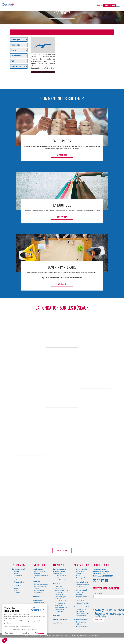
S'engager (62, 284)
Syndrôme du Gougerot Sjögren (61, 596)
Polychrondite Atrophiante (59, 611)
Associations (57, 623)
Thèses (37, 588)
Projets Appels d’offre (41, 584)
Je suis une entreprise (81, 590)
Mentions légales (94, 635)
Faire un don (62, 155)
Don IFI (78, 576)
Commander (62, 217)
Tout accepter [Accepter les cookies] (40, 633)
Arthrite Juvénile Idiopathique (60, 604)
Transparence (80, 611)
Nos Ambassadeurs (82, 626)
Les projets (36, 582)
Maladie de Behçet (61, 607)
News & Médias (17, 586)
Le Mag (16, 591)
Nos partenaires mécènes (81, 623)
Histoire (16, 572)
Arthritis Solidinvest (82, 582)
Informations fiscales (82, 614)
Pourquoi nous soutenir (82, 607)
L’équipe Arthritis (19, 582)
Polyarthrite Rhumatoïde (59, 587)
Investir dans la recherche (80, 594)
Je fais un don (110, 5)
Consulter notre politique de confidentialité (17, 626)
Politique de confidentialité (79, 635)
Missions (16, 574)
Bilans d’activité (81, 616)
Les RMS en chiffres (61, 580)
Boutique (79, 574)
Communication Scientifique (39, 592)
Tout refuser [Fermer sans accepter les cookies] (10, 633)
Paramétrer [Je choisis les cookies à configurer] (25, 633)
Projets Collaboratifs (41, 586)
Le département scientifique (39, 604)
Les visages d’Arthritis (17, 579)
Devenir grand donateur (80, 579)
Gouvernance (18, 576)
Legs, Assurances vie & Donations (82, 585)
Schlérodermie (60, 599)
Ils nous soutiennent (81, 620)
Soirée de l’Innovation (82, 603)
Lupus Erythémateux (62, 601)
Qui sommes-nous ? (18, 569)
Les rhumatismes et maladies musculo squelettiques (60, 571)
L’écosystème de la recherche (40, 573)
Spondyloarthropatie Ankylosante (62, 592)
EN (100, 5)
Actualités (17, 588)
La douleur (57, 615)
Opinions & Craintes (60, 619)
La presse (17, 593)
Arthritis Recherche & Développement (41, 577)
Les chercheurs (37, 600)
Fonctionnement (38, 569)
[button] (5, 640)
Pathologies (57, 584)
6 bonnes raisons (81, 609)
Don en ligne (80, 572)
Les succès (36, 596)
